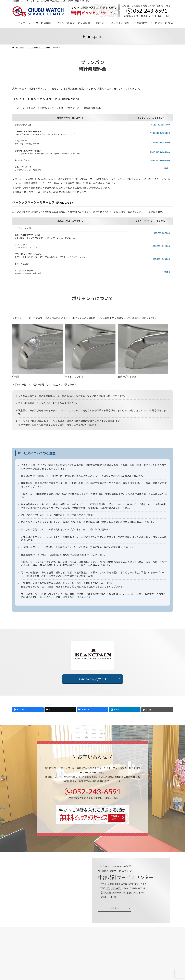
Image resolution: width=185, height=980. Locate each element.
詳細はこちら (71, 99)
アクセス (115, 908)
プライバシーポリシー (24, 929)
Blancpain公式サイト (92, 679)
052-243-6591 (150, 11)
